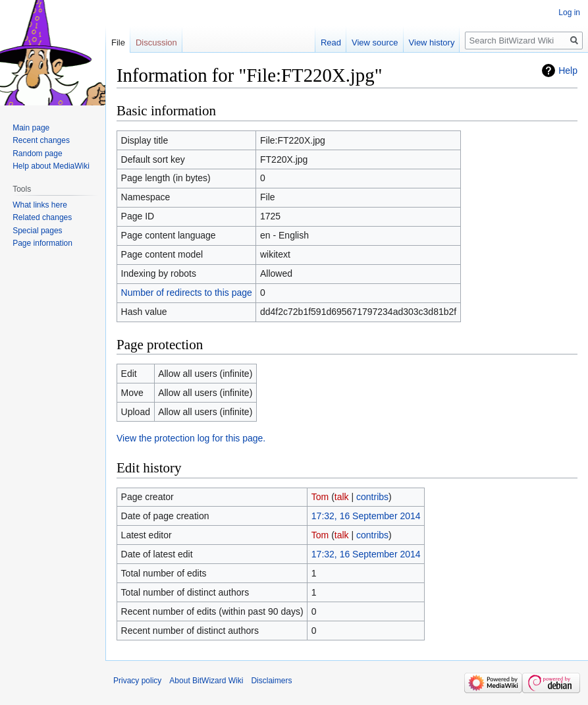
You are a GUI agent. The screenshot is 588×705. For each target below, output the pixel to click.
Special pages (37, 231)
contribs (372, 497)
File (118, 42)
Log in (569, 13)
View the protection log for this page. (191, 438)
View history (432, 42)
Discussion (156, 42)
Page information (42, 243)
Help (568, 70)
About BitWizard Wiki (206, 681)
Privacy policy (137, 681)
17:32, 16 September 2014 (366, 516)
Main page (31, 128)
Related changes (42, 217)
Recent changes (41, 140)
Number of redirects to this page (187, 293)
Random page (37, 154)
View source (375, 42)
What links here (40, 205)
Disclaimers (271, 681)
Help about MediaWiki (51, 166)
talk (342, 497)
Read (331, 42)
